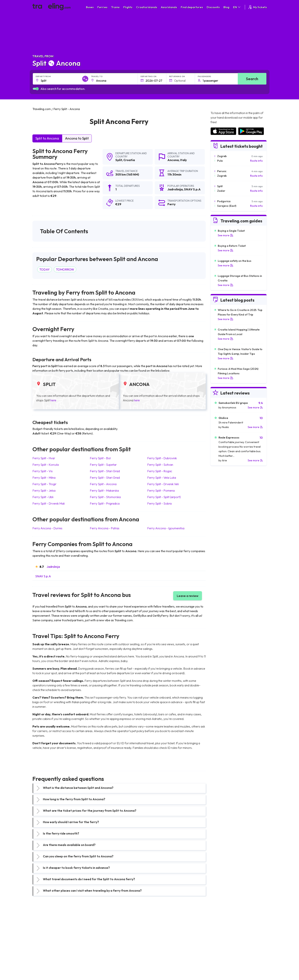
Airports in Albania (221, 956)
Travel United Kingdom (48, 928)
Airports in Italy (219, 948)
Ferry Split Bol (100, 458)
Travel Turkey (43, 948)
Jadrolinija (53, 567)
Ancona (173, 160)
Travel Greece (43, 940)
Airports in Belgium (221, 964)
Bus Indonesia (101, 968)
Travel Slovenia (44, 960)
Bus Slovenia (100, 940)
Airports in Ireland (221, 936)
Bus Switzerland (102, 960)
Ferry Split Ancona (103, 484)
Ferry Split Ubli (43, 497)
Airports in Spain (220, 928)
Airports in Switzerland (224, 944)
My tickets (257, 7)
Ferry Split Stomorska (105, 497)
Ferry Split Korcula (46, 465)
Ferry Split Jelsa (44, 490)
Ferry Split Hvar (44, 458)
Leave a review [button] (188, 596)
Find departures (192, 7)
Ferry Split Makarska (104, 490)
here (53, 400)
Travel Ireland (43, 964)
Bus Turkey (99, 964)
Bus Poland (100, 956)
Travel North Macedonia (49, 932)
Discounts (213, 7)
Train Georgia (160, 940)
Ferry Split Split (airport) (164, 497)
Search (252, 79)
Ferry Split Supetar (103, 465)
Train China (158, 936)
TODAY (45, 269)
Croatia (129, 160)
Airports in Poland (221, 960)
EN (237, 7)
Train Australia (160, 944)
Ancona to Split (77, 138)
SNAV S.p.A (43, 576)
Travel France (43, 952)
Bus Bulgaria (100, 932)
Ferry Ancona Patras (105, 528)
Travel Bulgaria (43, 936)
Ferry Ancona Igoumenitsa (166, 528)
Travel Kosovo (43, 968)
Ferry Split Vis (43, 471)
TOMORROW (65, 269)
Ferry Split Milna (44, 478)
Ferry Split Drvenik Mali (49, 503)
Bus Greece (100, 944)
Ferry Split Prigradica (105, 503)
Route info (256, 161)
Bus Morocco (101, 928)
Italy (183, 160)
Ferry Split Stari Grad (105, 471)
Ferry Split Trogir (44, 484)
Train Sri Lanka (160, 932)
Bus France (100, 948)
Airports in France (221, 932)
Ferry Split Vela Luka (162, 478)
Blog (226, 7)
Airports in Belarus (221, 940)
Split (119, 160)
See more (225, 235)
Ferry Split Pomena (161, 490)
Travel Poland (43, 956)
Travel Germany (44, 944)
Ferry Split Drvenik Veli (163, 484)
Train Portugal (160, 928)
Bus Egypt (99, 952)
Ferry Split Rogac (160, 471)
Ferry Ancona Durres (47, 528)
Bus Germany (101, 936)
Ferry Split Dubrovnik (162, 458)
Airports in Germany (222, 952)
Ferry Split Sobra (159, 503)
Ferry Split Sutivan (160, 465)
